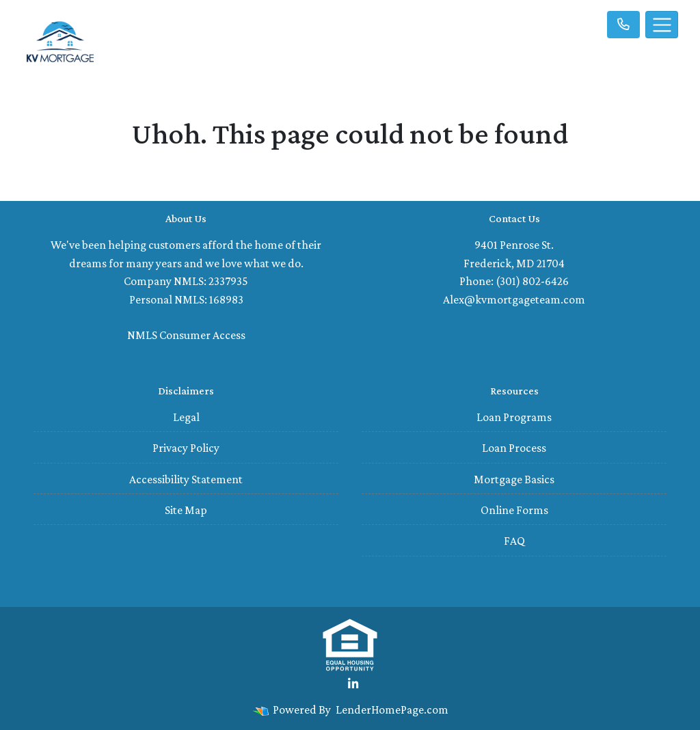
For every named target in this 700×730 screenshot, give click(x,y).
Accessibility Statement (186, 479)
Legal (186, 417)
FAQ (514, 541)
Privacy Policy (186, 448)
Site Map (186, 510)
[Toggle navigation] (662, 25)
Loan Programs (514, 417)
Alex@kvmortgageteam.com (514, 299)
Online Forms (514, 510)
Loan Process (514, 448)
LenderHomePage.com (392, 709)
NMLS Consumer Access (186, 335)
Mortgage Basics (514, 479)
